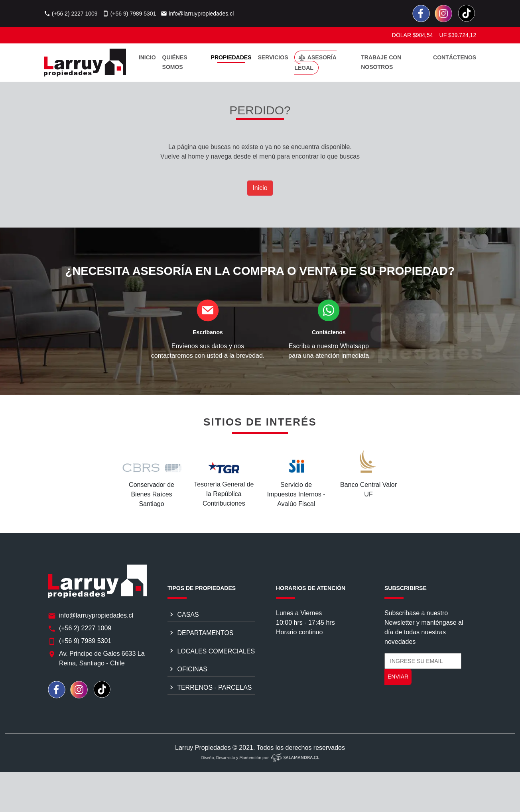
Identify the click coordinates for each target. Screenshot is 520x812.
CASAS (183, 616)
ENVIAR (398, 679)
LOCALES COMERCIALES (211, 653)
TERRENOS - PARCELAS (210, 689)
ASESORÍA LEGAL (315, 62)
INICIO (147, 57)
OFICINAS (187, 671)
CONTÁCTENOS (455, 57)
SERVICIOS (273, 57)
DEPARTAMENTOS (201, 635)
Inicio (260, 188)
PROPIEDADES (231, 57)
